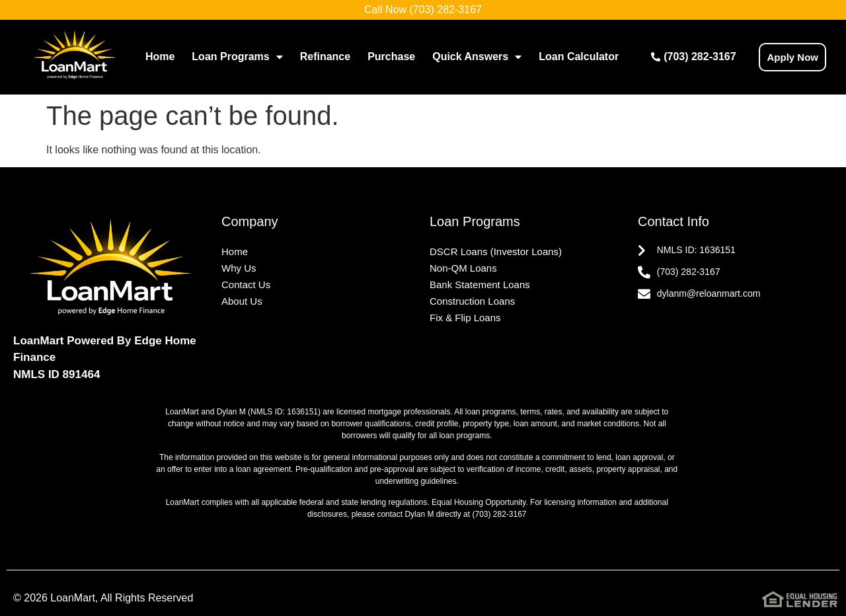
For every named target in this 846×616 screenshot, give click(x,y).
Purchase (391, 57)
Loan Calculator (579, 57)
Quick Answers (477, 57)
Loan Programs (237, 57)
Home (160, 57)
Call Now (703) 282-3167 (423, 10)
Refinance (325, 57)
